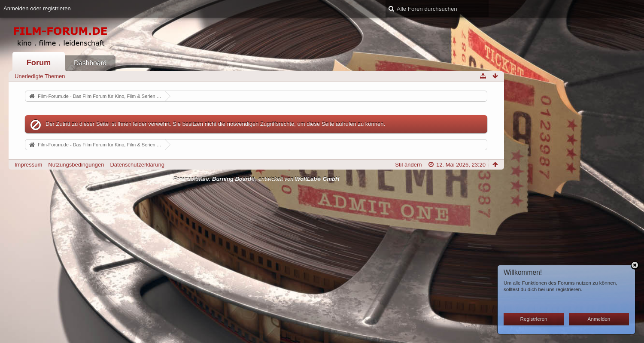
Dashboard (90, 63)
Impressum (28, 165)
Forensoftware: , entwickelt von (257, 179)
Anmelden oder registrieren (37, 8)
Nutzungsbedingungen (76, 165)
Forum (39, 63)
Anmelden (599, 319)
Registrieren (534, 319)
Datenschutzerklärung (137, 165)
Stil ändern (408, 165)
